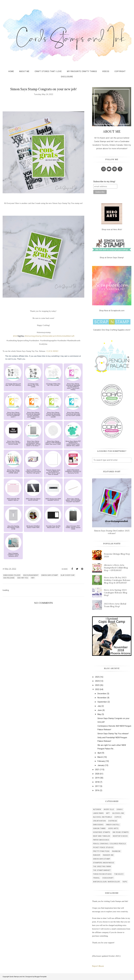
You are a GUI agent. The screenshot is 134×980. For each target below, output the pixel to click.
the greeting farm (102, 867)
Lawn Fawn (98, 813)
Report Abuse (98, 966)
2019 (97, 778)
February (101, 761)
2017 (97, 786)
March (100, 757)
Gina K (120, 809)
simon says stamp (50, 575)
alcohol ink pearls (103, 817)
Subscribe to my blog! (104, 182)
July (99, 706)
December (102, 694)
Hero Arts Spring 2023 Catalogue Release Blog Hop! (116, 593)
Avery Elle (109, 809)
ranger (97, 855)
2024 (97, 681)
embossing (98, 825)
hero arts (113, 828)
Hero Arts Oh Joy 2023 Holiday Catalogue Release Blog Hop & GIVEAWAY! (117, 580)
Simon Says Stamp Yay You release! (113, 734)
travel (96, 878)
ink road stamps (121, 832)
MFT (108, 813)
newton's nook (120, 836)
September (102, 702)
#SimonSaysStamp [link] (33, 336)
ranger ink (108, 855)
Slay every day (68, 575)
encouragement (31, 575)
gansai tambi (99, 828)
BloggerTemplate (41, 977)
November (102, 698)
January (101, 765)
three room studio (102, 874)
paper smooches (101, 840)
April (99, 753)
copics (118, 817)
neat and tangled (102, 836)
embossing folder (12, 575)
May (99, 714)
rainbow (116, 851)
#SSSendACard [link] (49, 336)
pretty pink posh (101, 851)
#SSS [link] (15, 336)
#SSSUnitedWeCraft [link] (65, 336)
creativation (99, 821)
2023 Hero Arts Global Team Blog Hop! (115, 605)
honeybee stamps (102, 832)
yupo (125, 882)
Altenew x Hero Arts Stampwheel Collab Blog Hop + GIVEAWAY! (116, 568)
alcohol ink (118, 813)
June (100, 710)
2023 (97, 685)
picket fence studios (103, 847)
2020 (97, 774)
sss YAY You (23, 578)
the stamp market (102, 870)
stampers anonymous (104, 863)
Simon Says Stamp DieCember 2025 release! (112, 532)
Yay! (33, 578)
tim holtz (119, 874)
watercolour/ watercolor (107, 882)
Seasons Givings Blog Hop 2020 (117, 555)
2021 (97, 770)
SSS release (9, 578)
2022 (97, 689)
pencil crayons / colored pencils (109, 844)
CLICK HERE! (52, 351)
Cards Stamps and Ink (17, 977)
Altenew (97, 809)
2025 (97, 677)
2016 (97, 790)
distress (113, 821)
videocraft (108, 878)
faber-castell (113, 825)
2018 (97, 782)
